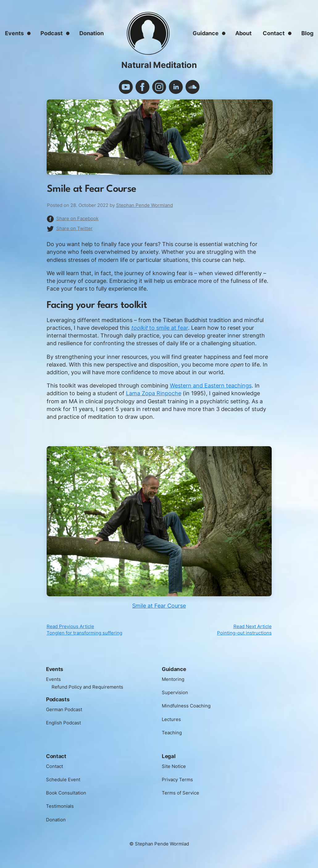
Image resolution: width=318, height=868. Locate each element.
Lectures (173, 723)
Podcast (52, 33)
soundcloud (192, 87)
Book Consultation (69, 796)
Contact (274, 33)
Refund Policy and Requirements (92, 690)
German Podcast (67, 713)
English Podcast (66, 726)
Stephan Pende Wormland (144, 205)
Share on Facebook (77, 219)
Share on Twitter (74, 229)
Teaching (173, 736)
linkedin (176, 87)
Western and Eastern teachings (211, 386)
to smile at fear (159, 328)
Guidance (206, 33)
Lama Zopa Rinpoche (154, 393)
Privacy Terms (179, 783)
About (243, 33)
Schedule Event (65, 783)
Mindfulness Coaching (189, 709)
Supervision (176, 696)
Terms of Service (183, 796)
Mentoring (174, 682)
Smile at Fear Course (159, 606)
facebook (142, 87)
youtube (126, 87)
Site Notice (175, 769)
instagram (159, 87)
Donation (92, 33)
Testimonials (62, 810)
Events (54, 682)
